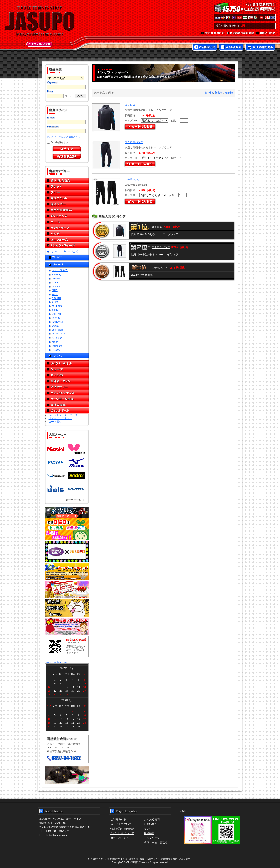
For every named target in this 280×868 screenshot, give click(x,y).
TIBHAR (57, 298)
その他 (56, 350)
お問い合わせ (266, 33)
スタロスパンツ (134, 142)
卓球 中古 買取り (156, 842)
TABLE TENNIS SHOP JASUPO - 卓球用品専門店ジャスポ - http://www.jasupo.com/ (40, 21)
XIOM (55, 310)
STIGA (56, 282)
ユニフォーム (67, 240)
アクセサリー (67, 387)
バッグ (67, 234)
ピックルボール (67, 411)
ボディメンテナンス (67, 393)
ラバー (67, 192)
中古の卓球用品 (67, 210)
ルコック (57, 337)
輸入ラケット (67, 198)
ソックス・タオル (67, 363)
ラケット (67, 186)
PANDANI (57, 322)
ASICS (56, 302)
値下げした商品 (67, 181)
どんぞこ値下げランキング (67, 572)
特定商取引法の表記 (240, 33)
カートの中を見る (260, 48)
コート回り (55, 422)
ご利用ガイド (205, 48)
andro (55, 294)
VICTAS (56, 314)
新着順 (219, 93)
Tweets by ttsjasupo (56, 662)
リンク (148, 829)
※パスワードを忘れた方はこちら (63, 137)
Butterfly (57, 275)
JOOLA (56, 286)
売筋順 (229, 93)
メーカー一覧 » (75, 500)
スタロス (130, 105)
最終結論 (149, 833)
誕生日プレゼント (67, 590)
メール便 (67, 775)
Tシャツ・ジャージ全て (64, 251)
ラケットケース (67, 228)
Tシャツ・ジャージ (67, 245)
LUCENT (57, 326)
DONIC (56, 318)
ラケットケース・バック (63, 415)
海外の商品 (67, 405)
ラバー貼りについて (122, 833)
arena (55, 342)
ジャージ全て (60, 270)
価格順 (209, 93)
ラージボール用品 (67, 399)
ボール (67, 222)
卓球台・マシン (67, 381)
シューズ (67, 369)
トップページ (152, 838)
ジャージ (58, 264)
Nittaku (56, 278)
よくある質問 (231, 48)
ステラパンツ (133, 179)
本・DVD (67, 375)
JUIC (55, 290)
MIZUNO (57, 306)
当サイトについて (213, 33)
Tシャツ (57, 257)
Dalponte (57, 346)
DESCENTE (59, 334)
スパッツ (58, 356)
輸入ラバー (67, 204)
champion (57, 330)
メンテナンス (67, 216)
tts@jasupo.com (58, 835)
